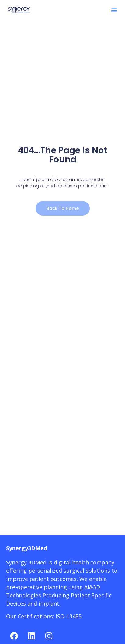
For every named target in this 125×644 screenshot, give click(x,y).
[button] (114, 10)
